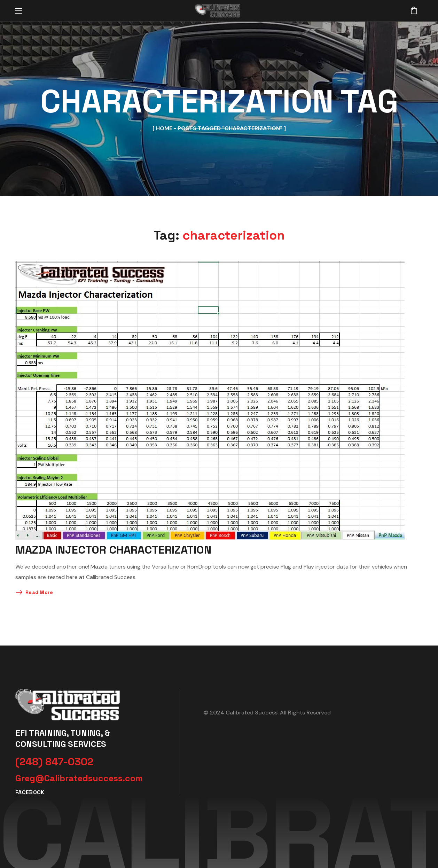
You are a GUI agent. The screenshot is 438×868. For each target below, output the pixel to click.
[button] (414, 10)
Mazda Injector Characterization (113, 550)
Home (164, 128)
